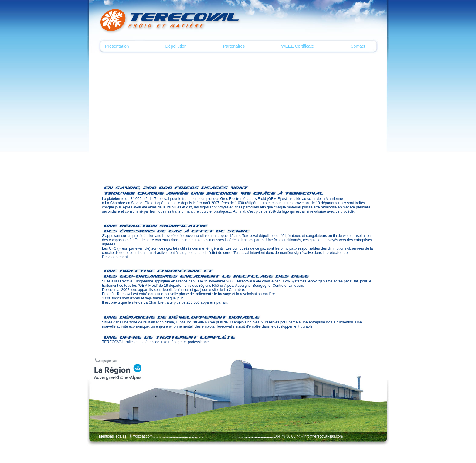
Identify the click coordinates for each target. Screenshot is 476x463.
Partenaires (234, 46)
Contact (358, 46)
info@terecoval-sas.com (323, 436)
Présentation (117, 46)
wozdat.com (143, 436)
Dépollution (176, 46)
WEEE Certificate (297, 46)
